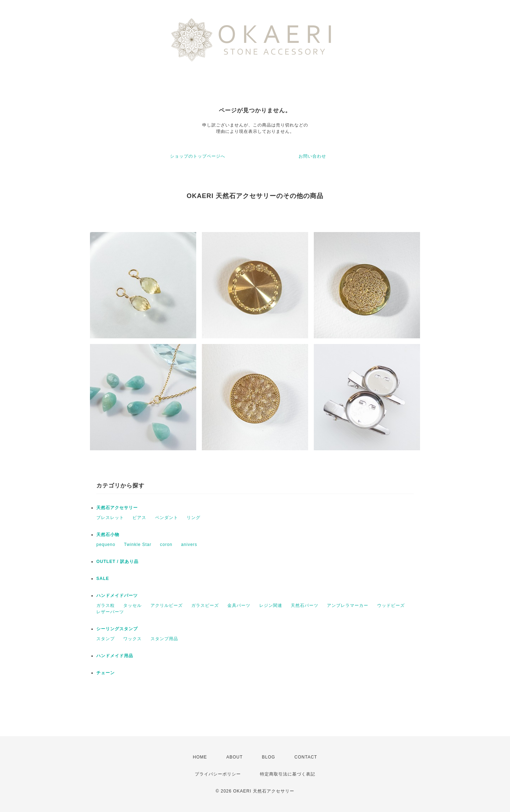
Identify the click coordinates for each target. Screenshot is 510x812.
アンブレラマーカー (348, 605)
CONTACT (306, 757)
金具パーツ (239, 605)
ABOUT (234, 757)
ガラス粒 (106, 605)
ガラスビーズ (205, 605)
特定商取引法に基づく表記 (288, 774)
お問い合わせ (312, 156)
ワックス (132, 639)
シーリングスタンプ (117, 629)
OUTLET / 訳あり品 (117, 562)
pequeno (106, 545)
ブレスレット (110, 518)
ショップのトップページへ (198, 156)
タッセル (132, 605)
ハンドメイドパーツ (117, 596)
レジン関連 (271, 605)
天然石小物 (108, 535)
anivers (189, 545)
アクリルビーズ (167, 605)
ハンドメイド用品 (115, 656)
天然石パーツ (305, 605)
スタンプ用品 (164, 639)
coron (166, 545)
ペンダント (167, 518)
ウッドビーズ (391, 605)
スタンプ (106, 639)
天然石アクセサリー (117, 508)
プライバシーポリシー (218, 774)
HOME (200, 757)
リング (194, 518)
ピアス (139, 518)
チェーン (106, 673)
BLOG (269, 757)
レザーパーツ (110, 612)
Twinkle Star (138, 545)
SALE (103, 579)
